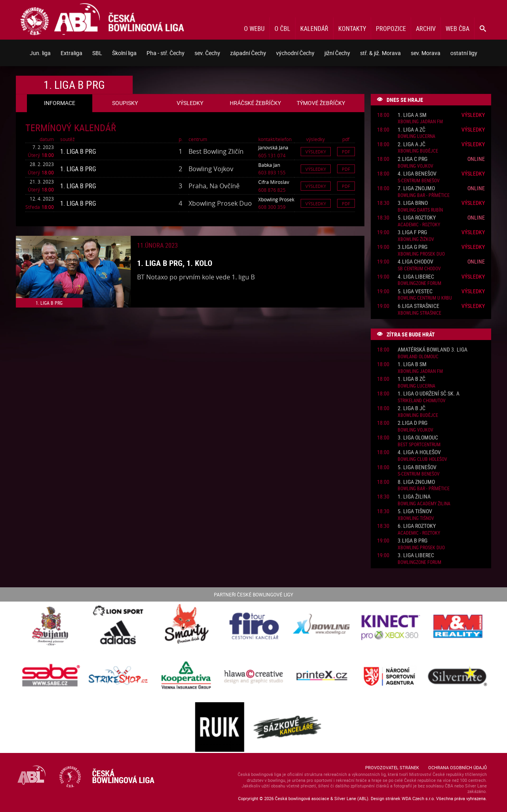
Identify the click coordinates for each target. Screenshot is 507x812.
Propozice (391, 29)
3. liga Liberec (416, 555)
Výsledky (316, 152)
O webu (254, 29)
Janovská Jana (273, 147)
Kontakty (352, 29)
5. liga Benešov (417, 467)
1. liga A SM (412, 115)
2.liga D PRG (413, 423)
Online (476, 159)
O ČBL (282, 29)
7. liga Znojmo (416, 188)
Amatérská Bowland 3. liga (433, 350)
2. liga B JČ (412, 408)
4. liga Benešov (417, 174)
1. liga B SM (412, 364)
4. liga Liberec (416, 277)
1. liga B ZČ (412, 379)
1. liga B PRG (78, 151)
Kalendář (314, 29)
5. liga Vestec (415, 291)
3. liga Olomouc (418, 438)
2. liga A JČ (412, 144)
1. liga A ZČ (412, 130)
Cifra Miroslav (274, 182)
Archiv (426, 29)
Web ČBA (457, 29)
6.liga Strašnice (418, 306)
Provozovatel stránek (392, 767)
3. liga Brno (413, 203)
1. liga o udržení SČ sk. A (429, 394)
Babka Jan (269, 165)
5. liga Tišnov (415, 511)
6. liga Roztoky (417, 526)
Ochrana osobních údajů (457, 767)
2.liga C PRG (413, 159)
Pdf (346, 152)
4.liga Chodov (416, 262)
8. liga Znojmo (416, 482)
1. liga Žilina (414, 497)
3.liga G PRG (413, 247)
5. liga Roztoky (417, 218)
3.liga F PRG (412, 232)
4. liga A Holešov (419, 452)
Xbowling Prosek (276, 199)
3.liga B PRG (413, 541)
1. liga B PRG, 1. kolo (175, 263)
